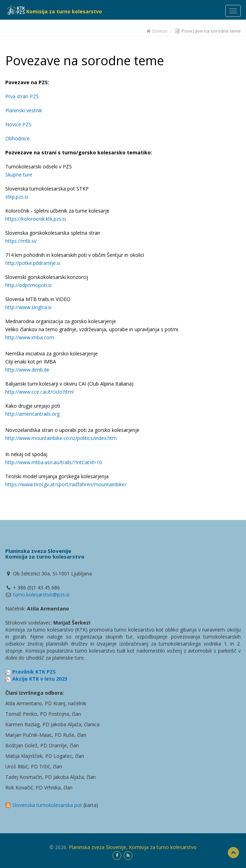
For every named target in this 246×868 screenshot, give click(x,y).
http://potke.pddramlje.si (33, 263)
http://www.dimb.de (27, 370)
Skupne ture (19, 175)
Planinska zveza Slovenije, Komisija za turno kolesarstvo (133, 847)
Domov (157, 31)
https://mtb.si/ (21, 241)
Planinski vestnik (24, 110)
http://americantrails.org (32, 414)
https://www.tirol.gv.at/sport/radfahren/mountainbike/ (66, 484)
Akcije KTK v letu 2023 (40, 679)
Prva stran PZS (22, 96)
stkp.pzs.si (17, 197)
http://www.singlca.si (28, 307)
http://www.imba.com (30, 337)
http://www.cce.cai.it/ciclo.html (39, 392)
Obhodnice (18, 138)
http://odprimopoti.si (28, 285)
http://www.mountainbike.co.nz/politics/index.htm (61, 438)
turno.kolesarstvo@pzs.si (41, 595)
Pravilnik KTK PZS (34, 672)
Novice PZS (18, 124)
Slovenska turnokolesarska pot (47, 805)
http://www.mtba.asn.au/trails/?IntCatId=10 (54, 462)
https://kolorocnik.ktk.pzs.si (36, 219)
